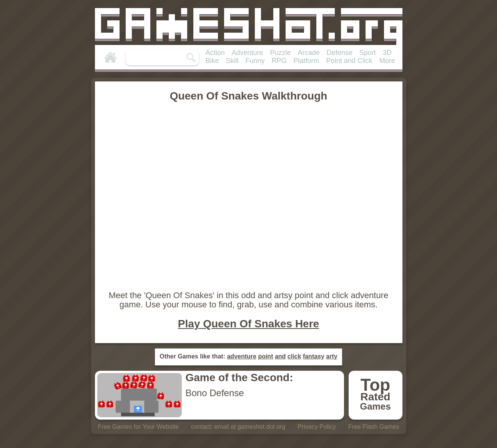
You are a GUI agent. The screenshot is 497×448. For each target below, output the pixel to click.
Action (215, 53)
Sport (368, 53)
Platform (307, 61)
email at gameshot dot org (250, 427)
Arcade (309, 53)
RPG (279, 61)
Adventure (248, 53)
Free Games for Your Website (138, 427)
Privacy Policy (317, 427)
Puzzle (281, 53)
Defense (340, 53)
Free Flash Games (374, 427)
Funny (255, 61)
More (387, 61)
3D (387, 53)
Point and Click (349, 61)
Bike (212, 61)
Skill (232, 61)
